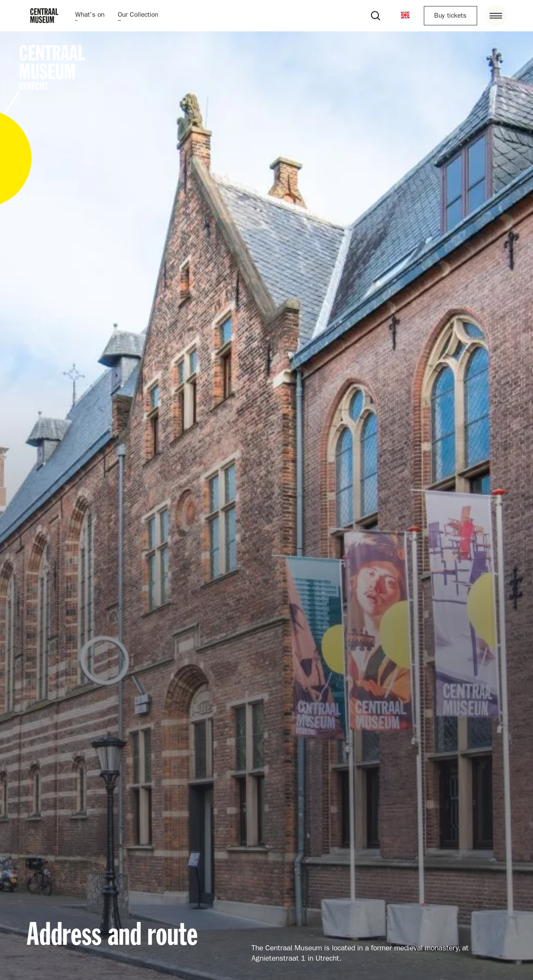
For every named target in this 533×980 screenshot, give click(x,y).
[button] (405, 16)
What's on (90, 15)
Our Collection (138, 15)
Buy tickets (450, 16)
